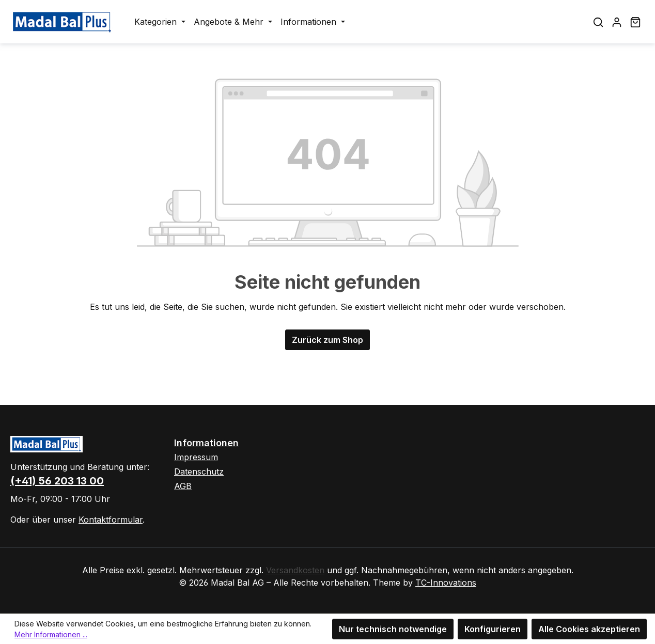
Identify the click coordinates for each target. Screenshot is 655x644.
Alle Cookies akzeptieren (589, 629)
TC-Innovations (446, 583)
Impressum (196, 457)
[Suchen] (598, 22)
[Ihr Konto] (617, 22)
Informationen (206, 443)
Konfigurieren (493, 629)
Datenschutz (199, 472)
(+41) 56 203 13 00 (57, 481)
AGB (183, 486)
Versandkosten (295, 570)
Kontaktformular (111, 520)
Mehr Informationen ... (51, 634)
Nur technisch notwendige (393, 629)
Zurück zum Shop (327, 340)
